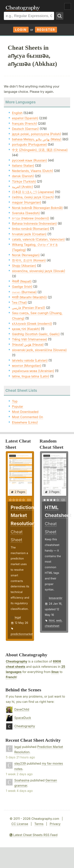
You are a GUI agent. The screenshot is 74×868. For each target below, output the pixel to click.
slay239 (20, 763)
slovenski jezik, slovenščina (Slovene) (39, 350)
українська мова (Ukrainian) (33, 371)
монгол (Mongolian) (27, 366)
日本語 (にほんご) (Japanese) (33, 192)
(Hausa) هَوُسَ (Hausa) (28, 345)
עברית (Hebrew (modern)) (31, 218)
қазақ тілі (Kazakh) (26, 329)
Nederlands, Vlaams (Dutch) (33, 171)
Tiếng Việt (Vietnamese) (30, 339)
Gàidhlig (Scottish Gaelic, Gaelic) (36, 334)
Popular (18, 406)
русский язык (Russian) (29, 160)
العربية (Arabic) (23, 187)
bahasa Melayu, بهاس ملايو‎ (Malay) (37, 139)
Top (15, 401)
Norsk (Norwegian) (26, 255)
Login (21, 30)
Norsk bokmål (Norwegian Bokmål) (37, 208)
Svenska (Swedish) (26, 213)
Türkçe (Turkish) (24, 181)
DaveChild (22, 709)
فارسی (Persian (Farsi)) (29, 308)
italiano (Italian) (23, 166)
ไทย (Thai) (19, 303)
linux (55, 672)
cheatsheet (52, 626)
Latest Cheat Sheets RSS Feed (34, 835)
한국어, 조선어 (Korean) (29, 260)
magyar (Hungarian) (27, 202)
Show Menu (68, 6)
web (59, 620)
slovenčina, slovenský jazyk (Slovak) (39, 271)
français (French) (24, 124)
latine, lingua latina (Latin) (31, 376)
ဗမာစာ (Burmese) (24, 292)
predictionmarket (22, 634)
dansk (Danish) (23, 176)
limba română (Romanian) (31, 229)
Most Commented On (28, 417)
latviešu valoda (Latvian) (30, 360)
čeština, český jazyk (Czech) (33, 197)
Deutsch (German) (25, 129)
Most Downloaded (25, 412)
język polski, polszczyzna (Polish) (37, 134)
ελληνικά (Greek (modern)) (32, 324)
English (17, 113)
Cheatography (17, 661)
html (52, 620)
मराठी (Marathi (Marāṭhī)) (29, 297)
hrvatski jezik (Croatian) (29, 234)
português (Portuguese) (29, 144)
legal (18, 617)
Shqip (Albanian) (24, 266)
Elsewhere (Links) (25, 422)
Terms (39, 824)
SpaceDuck (23, 718)
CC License (20, 824)
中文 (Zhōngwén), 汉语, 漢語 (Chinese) (40, 150)
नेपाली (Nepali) (22, 281)
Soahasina (22, 780)
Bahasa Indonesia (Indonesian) (34, 223)
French (11, 677)
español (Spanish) (25, 118)
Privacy (55, 824)
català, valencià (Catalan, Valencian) (38, 239)
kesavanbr (56, 598)
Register (46, 30)
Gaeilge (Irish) (22, 287)
